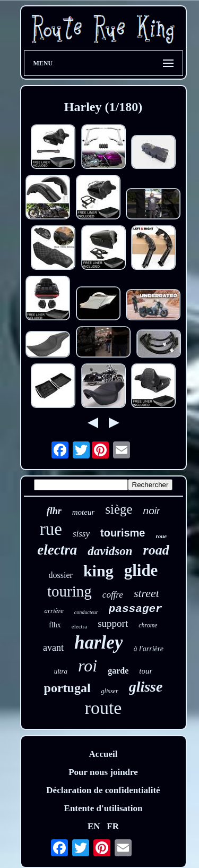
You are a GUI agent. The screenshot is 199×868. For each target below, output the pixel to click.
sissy (81, 534)
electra (57, 550)
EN (94, 826)
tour (146, 671)
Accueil (103, 754)
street (146, 593)
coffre (113, 595)
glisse (146, 687)
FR (113, 826)
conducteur (86, 612)
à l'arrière (148, 649)
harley (98, 643)
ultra (61, 671)
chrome (148, 625)
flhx (55, 625)
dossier (61, 575)
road (156, 550)
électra (79, 626)
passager (136, 609)
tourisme (123, 533)
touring (70, 591)
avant (53, 648)
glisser (110, 691)
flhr (54, 511)
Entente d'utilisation (103, 808)
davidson (110, 551)
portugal (67, 688)
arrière (54, 611)
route (103, 708)
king (98, 571)
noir (152, 511)
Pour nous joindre (103, 772)
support (113, 623)
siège (119, 509)
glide (141, 570)
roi (88, 666)
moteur (84, 512)
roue (161, 536)
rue (51, 529)
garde (118, 671)
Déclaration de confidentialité (103, 790)
